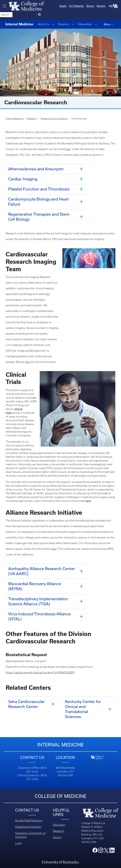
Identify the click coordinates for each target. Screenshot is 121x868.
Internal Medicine (15, 111)
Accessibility (60, 861)
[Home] (26, 6)
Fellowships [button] (85, 16)
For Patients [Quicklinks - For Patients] (64, 6)
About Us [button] (43, 16)
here (68, 141)
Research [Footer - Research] (58, 797)
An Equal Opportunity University (60, 842)
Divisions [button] (63, 16)
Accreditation (60, 848)
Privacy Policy (60, 855)
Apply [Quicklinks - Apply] (50, 6)
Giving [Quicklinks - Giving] (77, 6)
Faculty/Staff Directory (29, 786)
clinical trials (21, 386)
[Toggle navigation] (4, 6)
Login (19, 809)
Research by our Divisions (54, 111)
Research (32, 111)
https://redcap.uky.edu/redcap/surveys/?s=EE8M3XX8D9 (40, 638)
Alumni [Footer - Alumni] (57, 803)
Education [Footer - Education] (59, 791)
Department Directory (28, 793)
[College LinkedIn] (112, 817)
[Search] (115, 6)
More (109, 17)
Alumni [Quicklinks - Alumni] (88, 6)
